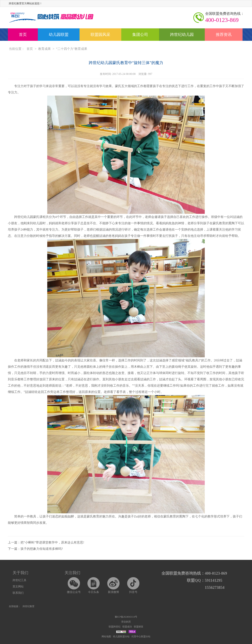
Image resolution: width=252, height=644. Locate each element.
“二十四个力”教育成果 (72, 49)
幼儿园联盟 (59, 34)
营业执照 (126, 622)
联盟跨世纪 (115, 627)
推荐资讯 (224, 34)
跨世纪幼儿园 (182, 34)
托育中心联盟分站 (141, 637)
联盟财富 (139, 627)
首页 (23, 34)
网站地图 (106, 637)
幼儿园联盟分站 (121, 637)
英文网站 (18, 587)
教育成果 (44, 49)
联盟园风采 (100, 34)
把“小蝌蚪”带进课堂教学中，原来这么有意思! (52, 542)
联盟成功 (127, 627)
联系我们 (18, 593)
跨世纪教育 (29, 606)
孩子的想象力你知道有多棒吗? (42, 549)
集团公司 (140, 34)
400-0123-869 (225, 17)
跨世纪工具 (19, 580)
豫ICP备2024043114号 (126, 617)
